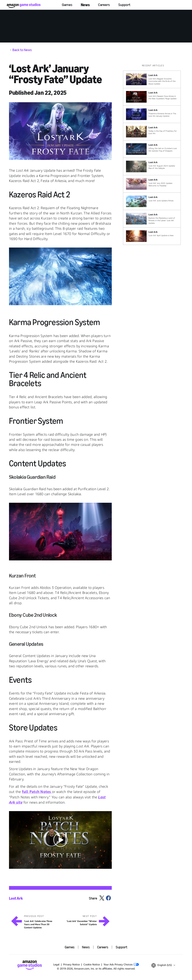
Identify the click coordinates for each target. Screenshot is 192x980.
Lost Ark (16, 898)
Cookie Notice (92, 964)
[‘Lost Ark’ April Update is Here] (152, 236)
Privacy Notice (71, 964)
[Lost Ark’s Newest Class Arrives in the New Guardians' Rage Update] (152, 97)
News (85, 5)
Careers (104, 5)
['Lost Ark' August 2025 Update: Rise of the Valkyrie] (152, 166)
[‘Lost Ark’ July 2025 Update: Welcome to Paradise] (152, 184)
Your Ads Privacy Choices (121, 964)
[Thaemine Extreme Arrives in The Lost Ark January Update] (152, 114)
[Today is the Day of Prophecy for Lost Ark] (152, 132)
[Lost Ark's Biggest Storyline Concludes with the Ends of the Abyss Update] (152, 79)
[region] (153, 154)
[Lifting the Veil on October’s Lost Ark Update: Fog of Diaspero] (152, 149)
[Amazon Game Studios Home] (24, 6)
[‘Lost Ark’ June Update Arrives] (152, 201)
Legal (56, 964)
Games (67, 5)
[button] (60, 131)
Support (124, 5)
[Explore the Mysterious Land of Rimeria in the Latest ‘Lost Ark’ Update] (152, 219)
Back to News (22, 50)
